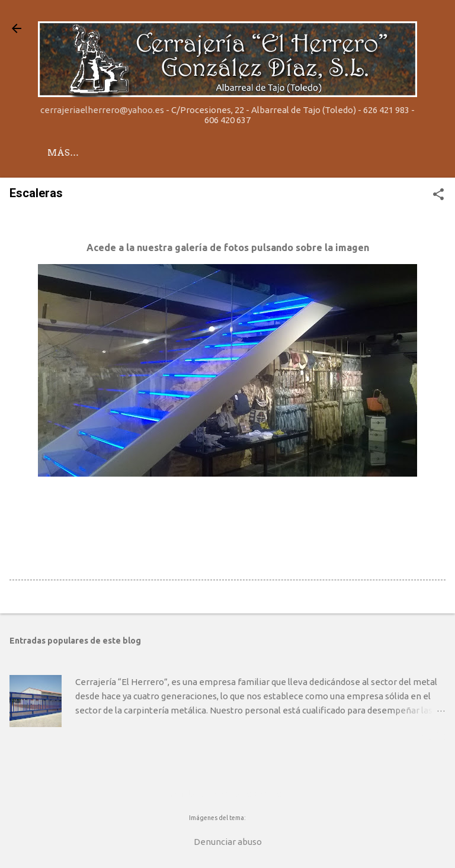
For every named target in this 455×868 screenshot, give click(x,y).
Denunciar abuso (228, 842)
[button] (438, 195)
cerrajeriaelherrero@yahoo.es (102, 110)
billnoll (257, 818)
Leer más (424, 737)
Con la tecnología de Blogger (228, 794)
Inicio (63, 153)
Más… (116, 153)
